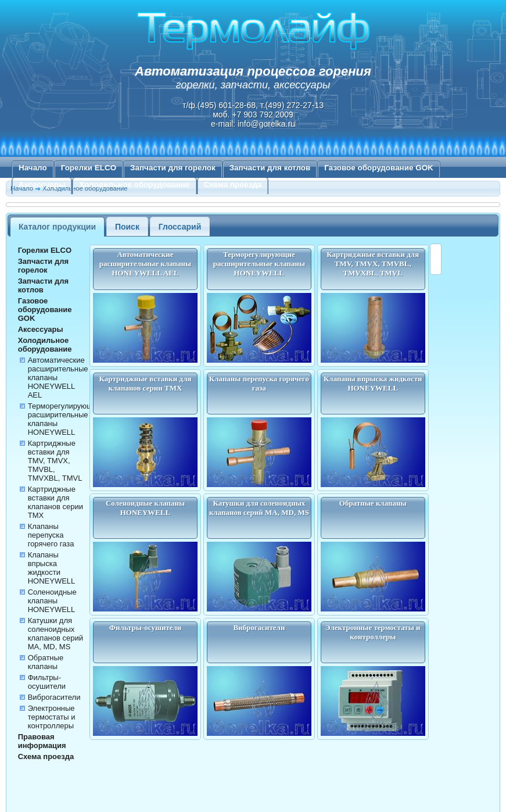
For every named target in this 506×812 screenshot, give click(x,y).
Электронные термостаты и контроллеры (52, 717)
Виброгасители (54, 697)
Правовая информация (42, 741)
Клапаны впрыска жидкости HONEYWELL (52, 568)
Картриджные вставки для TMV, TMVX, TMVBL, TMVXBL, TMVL (55, 461)
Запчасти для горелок (173, 168)
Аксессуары (42, 185)
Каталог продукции (57, 227)
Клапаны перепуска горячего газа (51, 535)
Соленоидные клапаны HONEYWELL (52, 601)
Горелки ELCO (89, 168)
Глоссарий (180, 227)
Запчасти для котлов (270, 168)
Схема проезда (233, 185)
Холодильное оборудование (134, 185)
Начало (33, 168)
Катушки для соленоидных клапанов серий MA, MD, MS (55, 634)
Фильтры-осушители (47, 682)
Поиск (127, 227)
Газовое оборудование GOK (379, 168)
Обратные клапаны (46, 662)
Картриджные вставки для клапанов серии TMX (55, 502)
